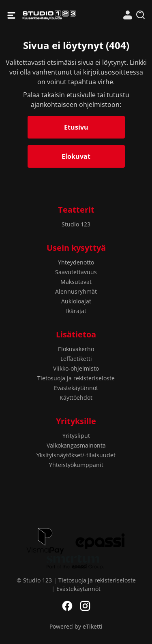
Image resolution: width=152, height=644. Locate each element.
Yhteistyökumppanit (76, 465)
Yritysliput (76, 436)
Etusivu (76, 127)
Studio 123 (49, 15)
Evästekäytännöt (76, 388)
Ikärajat (76, 311)
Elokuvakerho (76, 349)
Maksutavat (76, 282)
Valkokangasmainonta (76, 445)
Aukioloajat (76, 301)
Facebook (67, 606)
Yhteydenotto (76, 262)
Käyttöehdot (76, 398)
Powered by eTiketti (76, 626)
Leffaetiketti (76, 359)
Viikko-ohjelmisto (76, 368)
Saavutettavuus (76, 272)
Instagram (85, 606)
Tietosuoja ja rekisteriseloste (76, 378)
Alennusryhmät (76, 291)
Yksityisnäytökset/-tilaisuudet (76, 455)
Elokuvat (76, 156)
